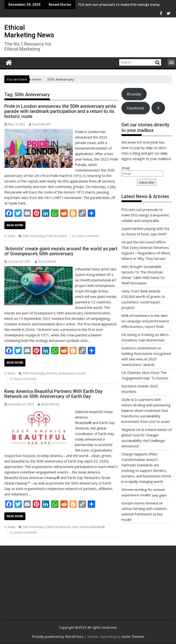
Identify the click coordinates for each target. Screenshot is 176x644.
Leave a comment (88, 236)
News (12, 236)
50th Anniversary (34, 236)
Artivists (51, 373)
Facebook (136, 108)
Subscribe (147, 182)
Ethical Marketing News (29, 31)
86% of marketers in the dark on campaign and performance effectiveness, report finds (145, 321)
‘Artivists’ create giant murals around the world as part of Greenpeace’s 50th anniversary (61, 251)
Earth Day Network (58, 527)
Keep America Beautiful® (88, 527)
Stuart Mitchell (40, 124)
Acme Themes (133, 636)
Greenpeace (66, 373)
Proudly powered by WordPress (58, 636)
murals (81, 373)
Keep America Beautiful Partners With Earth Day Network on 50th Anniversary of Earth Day (54, 394)
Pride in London (57, 236)
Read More (15, 225)
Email (126, 168)
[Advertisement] (35, 586)
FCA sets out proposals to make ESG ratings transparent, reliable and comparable (146, 215)
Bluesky (134, 94)
